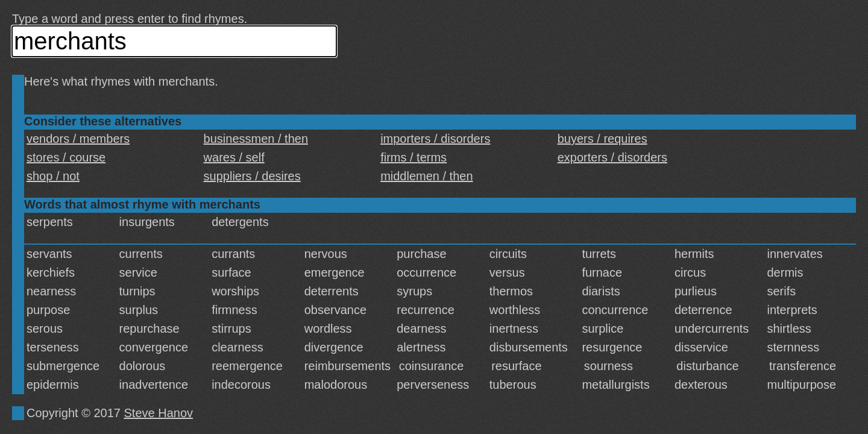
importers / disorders (435, 139)
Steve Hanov (159, 413)
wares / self (234, 157)
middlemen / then (426, 176)
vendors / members (78, 139)
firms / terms (414, 157)
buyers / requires (602, 139)
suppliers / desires (252, 176)
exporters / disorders (612, 157)
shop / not (53, 176)
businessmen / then (256, 139)
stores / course (66, 157)
